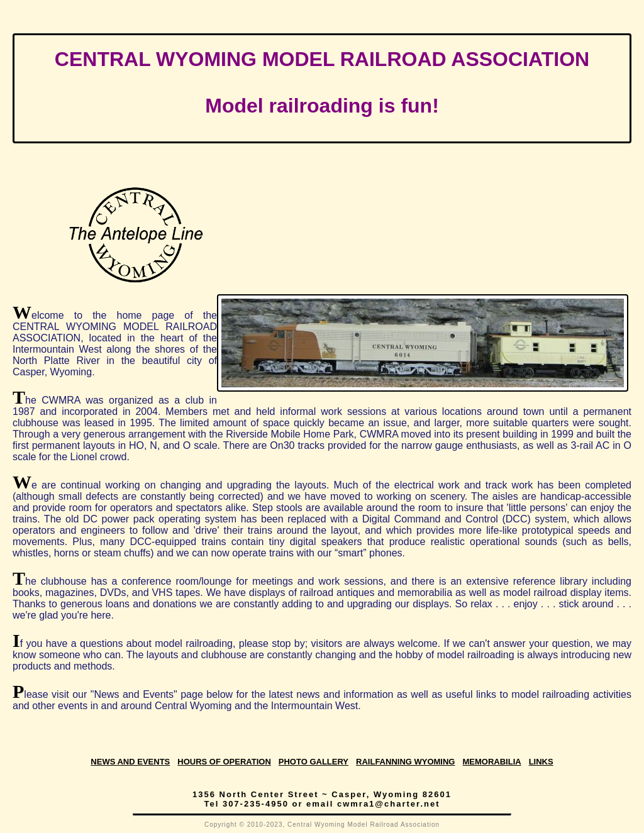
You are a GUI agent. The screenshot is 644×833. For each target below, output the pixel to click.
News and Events (130, 762)
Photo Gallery (314, 762)
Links (541, 762)
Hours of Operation (224, 762)
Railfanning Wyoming (405, 762)
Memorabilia (491, 762)
